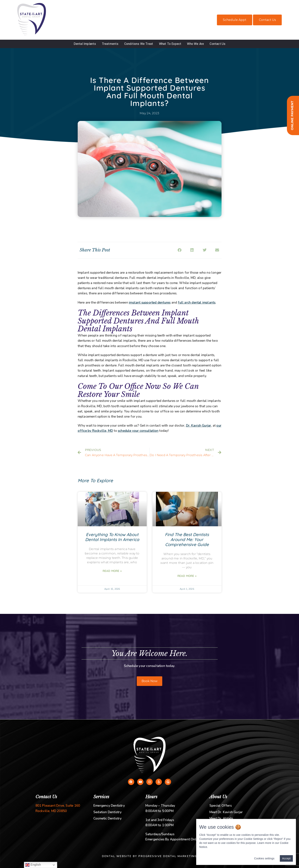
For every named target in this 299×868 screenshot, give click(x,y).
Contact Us (267, 20)
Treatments (110, 44)
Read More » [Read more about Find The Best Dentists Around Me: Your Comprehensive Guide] (187, 576)
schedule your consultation (138, 431)
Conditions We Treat (139, 44)
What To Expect (170, 44)
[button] (180, 250)
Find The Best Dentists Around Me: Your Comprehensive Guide (187, 540)
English (33, 865)
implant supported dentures (150, 303)
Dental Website (117, 856)
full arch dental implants (197, 303)
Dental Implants (85, 44)
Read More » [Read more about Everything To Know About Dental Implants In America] (112, 571)
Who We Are (195, 44)
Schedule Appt (235, 20)
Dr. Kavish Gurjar (199, 426)
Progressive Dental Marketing (168, 856)
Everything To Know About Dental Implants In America (112, 537)
